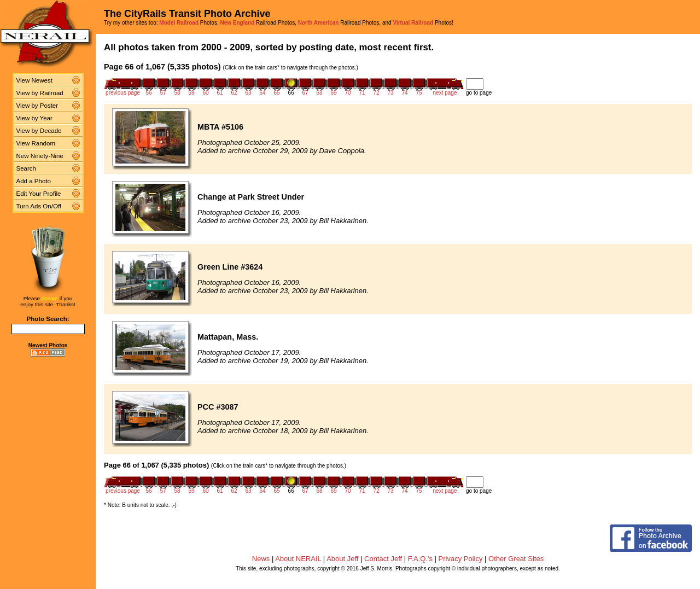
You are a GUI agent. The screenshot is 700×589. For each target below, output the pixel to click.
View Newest (34, 80)
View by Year (34, 118)
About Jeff (342, 559)
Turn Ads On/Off (39, 206)
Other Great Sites (516, 559)
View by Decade (39, 131)
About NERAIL (298, 559)
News (261, 559)
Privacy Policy (461, 559)
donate (50, 298)
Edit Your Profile (39, 194)
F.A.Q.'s (420, 559)
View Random (36, 143)
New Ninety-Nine (40, 156)
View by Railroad (40, 93)
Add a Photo (34, 181)
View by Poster (37, 106)
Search (27, 168)
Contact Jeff (383, 559)
